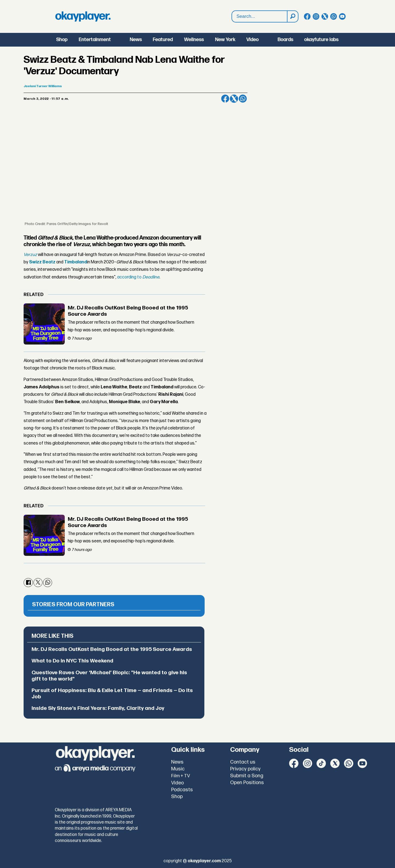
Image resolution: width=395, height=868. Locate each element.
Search (232, 11)
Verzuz (30, 255)
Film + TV (181, 776)
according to (138, 277)
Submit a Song (247, 776)
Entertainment (95, 40)
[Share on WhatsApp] (243, 99)
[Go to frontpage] (83, 16)
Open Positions (247, 783)
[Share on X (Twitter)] (234, 99)
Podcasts (182, 790)
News (136, 40)
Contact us (243, 762)
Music (178, 769)
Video (252, 40)
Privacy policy (245, 769)
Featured (163, 40)
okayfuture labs (321, 40)
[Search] (292, 16)
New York (225, 40)
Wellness (194, 40)
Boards (285, 40)
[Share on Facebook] (225, 99)
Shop (62, 40)
